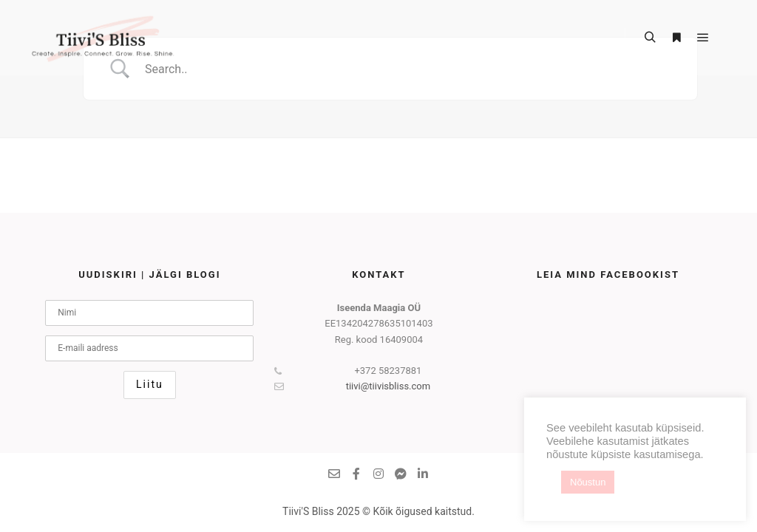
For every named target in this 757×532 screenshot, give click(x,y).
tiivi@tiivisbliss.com (352, 386)
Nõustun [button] (588, 482)
